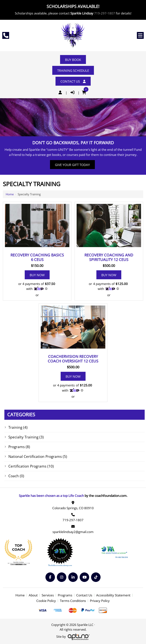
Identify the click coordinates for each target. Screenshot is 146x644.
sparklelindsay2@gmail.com (73, 532)
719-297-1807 (105, 13)
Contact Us (73, 81)
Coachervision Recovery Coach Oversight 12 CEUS (73, 359)
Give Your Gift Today (72, 165)
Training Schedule (73, 71)
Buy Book (73, 60)
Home (10, 194)
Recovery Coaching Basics (37, 257)
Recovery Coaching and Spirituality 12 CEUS (109, 257)
